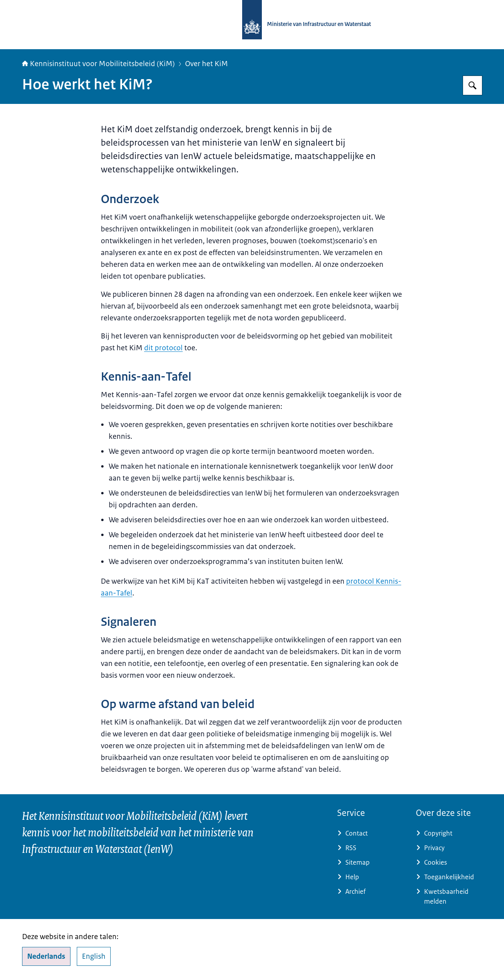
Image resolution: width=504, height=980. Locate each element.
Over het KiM (207, 64)
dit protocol (163, 348)
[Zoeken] (472, 85)
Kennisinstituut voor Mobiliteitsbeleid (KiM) (98, 64)
